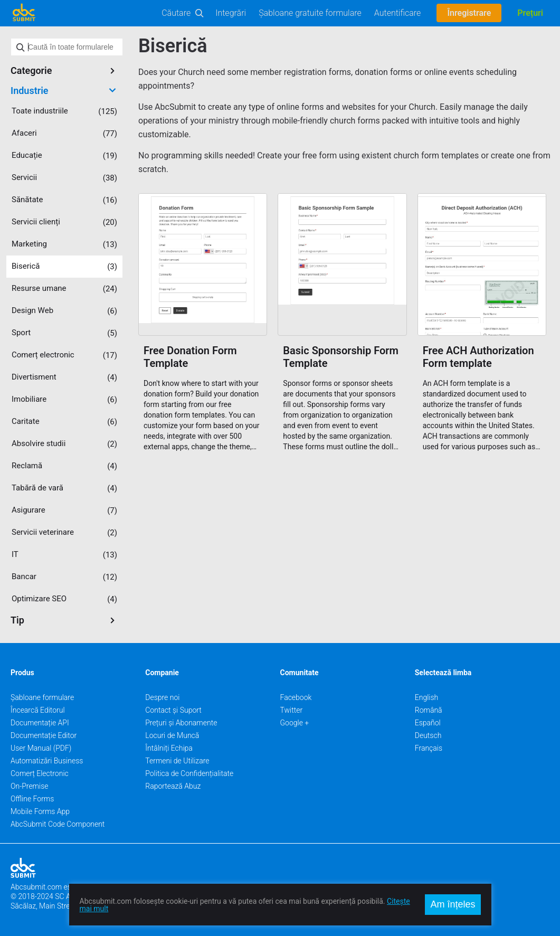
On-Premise (30, 786)
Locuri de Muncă (172, 735)
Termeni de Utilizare (177, 761)
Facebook (296, 697)
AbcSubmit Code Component (58, 824)
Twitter (292, 710)
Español (428, 723)
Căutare (176, 13)
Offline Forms (32, 799)
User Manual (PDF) (41, 748)
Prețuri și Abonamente (181, 723)
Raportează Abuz (173, 786)
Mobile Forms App (40, 811)
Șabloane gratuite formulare (310, 13)
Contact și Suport (173, 710)
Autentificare (398, 13)
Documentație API (40, 723)
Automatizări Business (47, 761)
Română (429, 710)
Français (429, 748)
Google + (295, 723)
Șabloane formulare (42, 697)
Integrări (231, 13)
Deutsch (428, 735)
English (427, 697)
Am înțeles (453, 904)
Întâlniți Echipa (169, 748)
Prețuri (530, 13)
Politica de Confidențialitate (189, 773)
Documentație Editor (44, 735)
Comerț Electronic (40, 773)
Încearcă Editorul (38, 710)
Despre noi (162, 697)
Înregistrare (469, 13)
